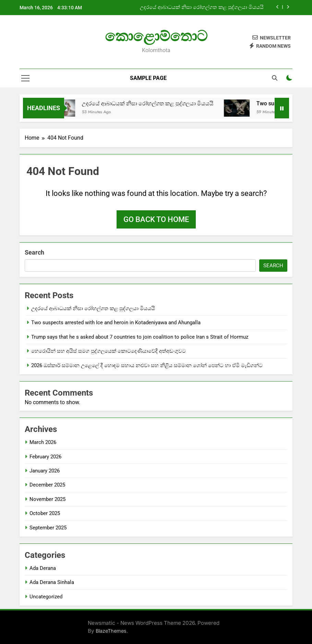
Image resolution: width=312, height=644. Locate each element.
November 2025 (47, 499)
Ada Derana (43, 568)
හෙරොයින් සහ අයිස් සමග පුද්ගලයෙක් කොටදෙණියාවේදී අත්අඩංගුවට (109, 351)
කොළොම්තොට (156, 36)
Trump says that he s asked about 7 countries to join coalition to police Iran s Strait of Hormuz (140, 337)
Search (34, 252)
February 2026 (45, 457)
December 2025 (47, 485)
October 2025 (45, 513)
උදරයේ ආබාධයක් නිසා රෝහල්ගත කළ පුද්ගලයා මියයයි (202, 8)
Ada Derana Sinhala (52, 582)
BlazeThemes (111, 631)
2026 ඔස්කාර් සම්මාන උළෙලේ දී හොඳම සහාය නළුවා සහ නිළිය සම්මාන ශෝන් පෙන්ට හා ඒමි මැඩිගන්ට (147, 365)
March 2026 (43, 442)
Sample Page (148, 78)
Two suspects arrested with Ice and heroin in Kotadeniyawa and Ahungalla (116, 323)
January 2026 (45, 471)
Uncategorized (46, 597)
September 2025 (48, 528)
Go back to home (156, 219)
